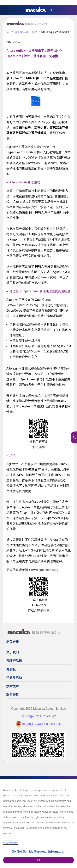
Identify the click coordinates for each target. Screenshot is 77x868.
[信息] (33, 32)
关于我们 (13, 652)
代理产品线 (14, 661)
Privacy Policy (10, 843)
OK (38, 860)
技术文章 (13, 686)
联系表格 (13, 695)
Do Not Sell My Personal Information (38, 851)
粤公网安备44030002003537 (42, 724)
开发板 (11, 669)
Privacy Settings (9, 3)
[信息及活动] (20, 32)
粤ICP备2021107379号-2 (39, 716)
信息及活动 (14, 678)
